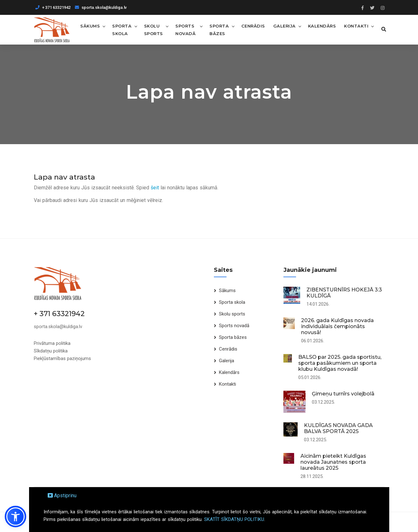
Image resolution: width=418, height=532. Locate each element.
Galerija (283, 26)
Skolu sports (153, 29)
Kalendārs (320, 26)
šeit (155, 187)
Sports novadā (185, 29)
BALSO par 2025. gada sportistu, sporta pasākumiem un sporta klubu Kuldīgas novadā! (340, 363)
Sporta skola (122, 29)
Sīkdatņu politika (51, 351)
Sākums (90, 26)
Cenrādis (251, 26)
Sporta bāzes (218, 29)
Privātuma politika (52, 343)
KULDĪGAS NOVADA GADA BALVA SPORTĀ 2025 (338, 428)
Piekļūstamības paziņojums (62, 358)
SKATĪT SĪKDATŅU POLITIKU (234, 519)
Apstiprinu (62, 495)
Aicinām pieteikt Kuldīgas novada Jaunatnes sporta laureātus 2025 (333, 462)
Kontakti (355, 26)
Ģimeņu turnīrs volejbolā (343, 393)
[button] (15, 517)
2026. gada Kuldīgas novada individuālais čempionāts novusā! (337, 326)
